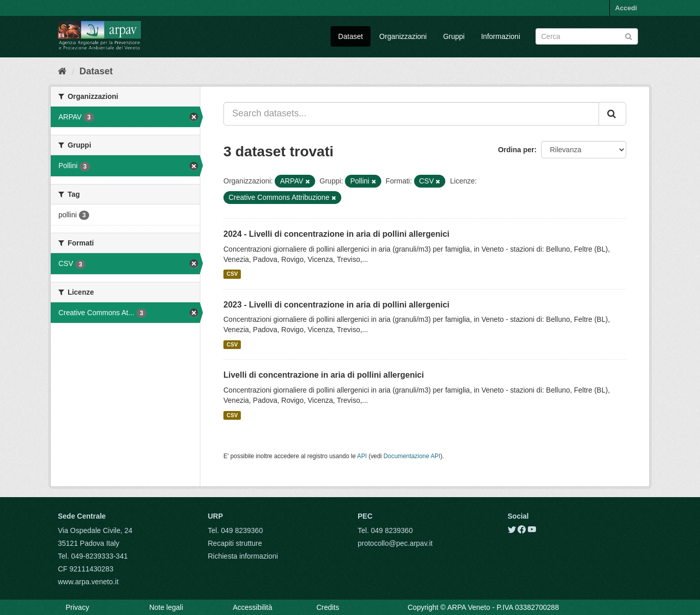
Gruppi (454, 36)
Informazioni (501, 36)
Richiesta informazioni (243, 556)
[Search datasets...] (411, 114)
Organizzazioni (403, 36)
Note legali (166, 607)
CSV (232, 274)
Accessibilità (252, 607)
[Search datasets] (587, 36)
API (362, 456)
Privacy (77, 607)
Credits (327, 607)
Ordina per (516, 150)
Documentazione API (412, 456)
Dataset (351, 36)
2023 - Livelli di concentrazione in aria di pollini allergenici (336, 305)
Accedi (626, 8)
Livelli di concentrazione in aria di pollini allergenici (324, 375)
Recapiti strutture (235, 543)
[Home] (62, 71)
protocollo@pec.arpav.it (395, 543)
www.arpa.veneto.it (88, 582)
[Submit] (629, 36)
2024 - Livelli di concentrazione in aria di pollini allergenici (336, 234)
